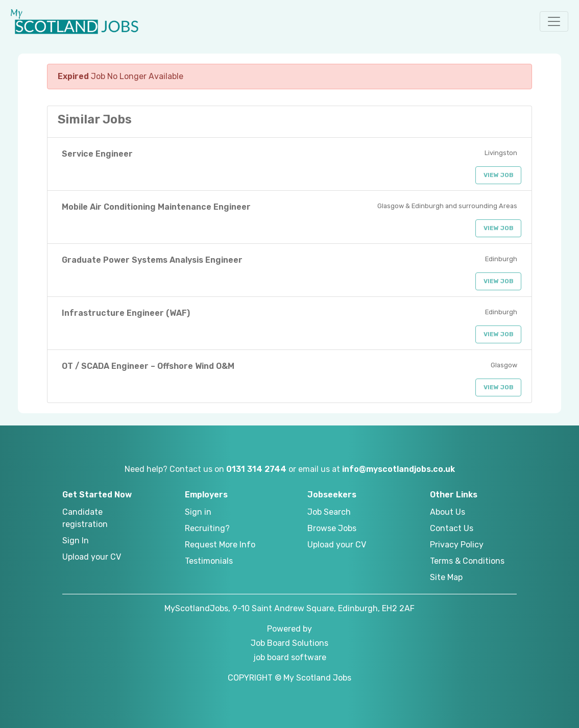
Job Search (329, 512)
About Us (448, 512)
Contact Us (452, 528)
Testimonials (209, 561)
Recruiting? (207, 528)
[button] (554, 21)
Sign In (76, 541)
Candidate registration (85, 518)
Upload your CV (92, 557)
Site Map (446, 577)
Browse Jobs (332, 528)
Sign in (198, 512)
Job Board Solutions (289, 643)
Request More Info (220, 545)
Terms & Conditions (467, 561)
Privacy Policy (457, 545)
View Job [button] (499, 175)
